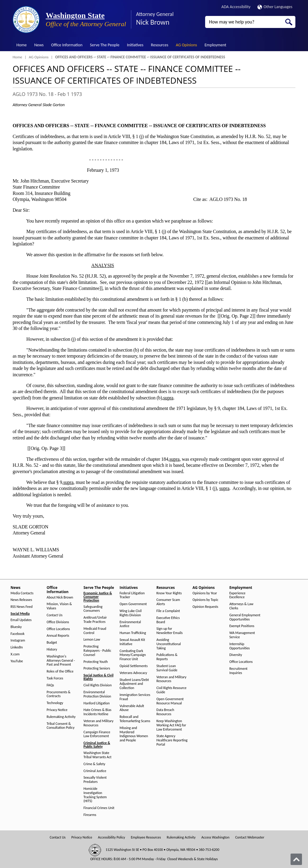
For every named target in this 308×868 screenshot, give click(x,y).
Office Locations (58, 629)
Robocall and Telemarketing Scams (135, 719)
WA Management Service (242, 635)
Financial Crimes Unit (99, 808)
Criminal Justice (95, 771)
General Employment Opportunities (245, 617)
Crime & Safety (94, 764)
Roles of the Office (60, 671)
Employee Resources (146, 837)
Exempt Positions (242, 626)
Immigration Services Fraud (135, 697)
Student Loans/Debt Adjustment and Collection (134, 684)
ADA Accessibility (236, 7)
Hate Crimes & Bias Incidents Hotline (98, 712)
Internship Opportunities (240, 646)
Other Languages (275, 7)
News (39, 45)
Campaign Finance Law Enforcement (97, 734)
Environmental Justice (130, 624)
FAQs (50, 685)
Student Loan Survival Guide (167, 668)
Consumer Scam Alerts (168, 602)
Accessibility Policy (112, 837)
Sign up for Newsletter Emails (169, 631)
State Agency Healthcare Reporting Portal (172, 740)
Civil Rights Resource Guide (171, 690)
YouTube (17, 661)
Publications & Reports (167, 657)
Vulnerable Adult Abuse (132, 708)
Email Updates (21, 620)
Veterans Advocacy (134, 673)
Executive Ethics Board (168, 620)
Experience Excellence (238, 595)
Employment (215, 45)
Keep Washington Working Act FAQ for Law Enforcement (171, 725)
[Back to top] (296, 859)
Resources (160, 45)
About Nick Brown (60, 597)
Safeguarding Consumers (93, 609)
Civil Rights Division (98, 685)
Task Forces (55, 678)
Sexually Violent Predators (95, 780)
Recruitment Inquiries (239, 671)
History (52, 649)
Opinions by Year (205, 593)
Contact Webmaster (250, 837)
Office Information (67, 45)
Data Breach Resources (165, 712)
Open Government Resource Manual (170, 701)
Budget (52, 643)
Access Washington (215, 837)
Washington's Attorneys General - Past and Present (61, 661)
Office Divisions (58, 622)
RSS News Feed (22, 607)
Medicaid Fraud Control (95, 631)
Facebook (17, 634)
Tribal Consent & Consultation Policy (61, 726)
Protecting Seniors (97, 668)
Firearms (90, 815)
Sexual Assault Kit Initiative (132, 642)
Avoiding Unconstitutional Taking (169, 644)
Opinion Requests (205, 607)
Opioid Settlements (134, 666)
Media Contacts (22, 593)
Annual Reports (58, 636)
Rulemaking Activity (61, 717)
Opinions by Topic (205, 600)
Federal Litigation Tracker (132, 595)
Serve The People (105, 45)
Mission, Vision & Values (59, 606)
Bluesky (16, 627)
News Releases (21, 600)
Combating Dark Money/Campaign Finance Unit (133, 655)
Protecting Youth (96, 662)
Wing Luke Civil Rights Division (131, 613)
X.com (15, 654)
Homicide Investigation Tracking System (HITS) (95, 795)
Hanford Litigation (97, 703)
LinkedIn (17, 647)
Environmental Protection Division (97, 694)
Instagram (18, 640)
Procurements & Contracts (59, 694)
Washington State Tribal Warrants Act (98, 755)
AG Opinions (186, 45)
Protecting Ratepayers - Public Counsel (97, 651)
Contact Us (55, 615)
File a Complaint (168, 611)
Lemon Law (92, 640)
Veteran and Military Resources (99, 723)
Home (22, 45)
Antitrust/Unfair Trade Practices (95, 620)
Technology (55, 703)
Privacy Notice (57, 710)
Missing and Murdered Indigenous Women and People (134, 734)
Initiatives (135, 45)
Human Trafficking (133, 633)
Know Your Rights (169, 593)
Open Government (133, 604)
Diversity (236, 655)
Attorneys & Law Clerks (242, 606)
